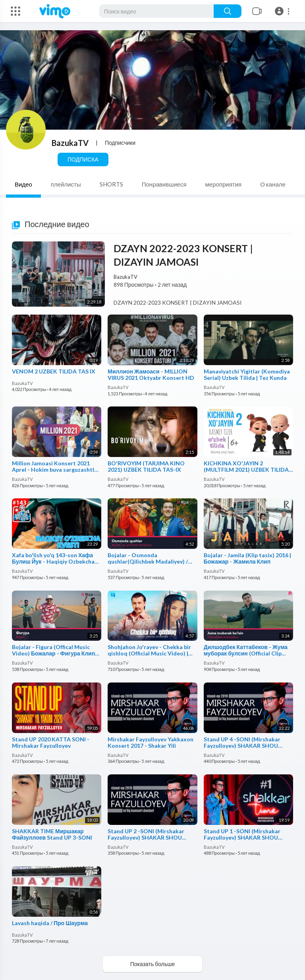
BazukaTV (70, 143)
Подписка (83, 159)
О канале (273, 184)
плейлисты (66, 184)
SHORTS (111, 184)
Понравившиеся (164, 184)
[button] (283, 11)
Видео (23, 184)
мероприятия (224, 184)
